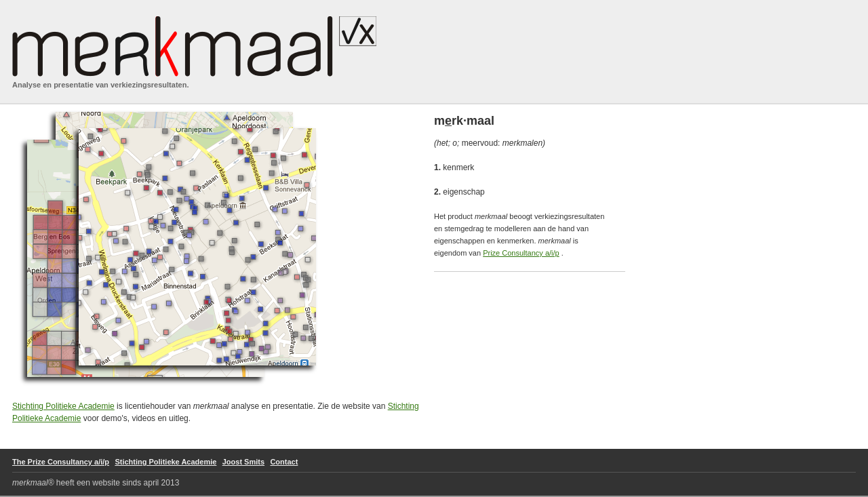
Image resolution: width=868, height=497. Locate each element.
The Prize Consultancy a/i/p (61, 462)
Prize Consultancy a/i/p (521, 253)
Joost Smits (243, 462)
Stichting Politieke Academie (63, 406)
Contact (284, 462)
